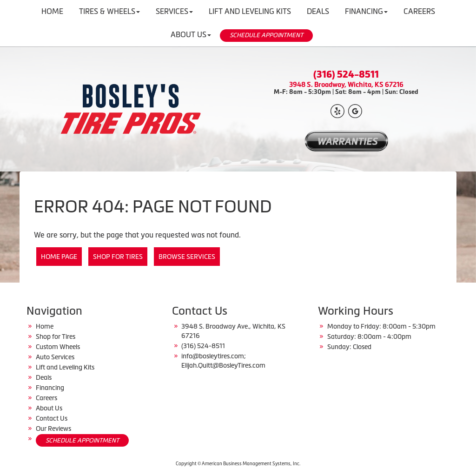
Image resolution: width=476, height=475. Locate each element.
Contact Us (52, 418)
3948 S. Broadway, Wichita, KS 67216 (346, 84)
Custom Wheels (58, 347)
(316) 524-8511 (346, 74)
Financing (50, 388)
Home (45, 326)
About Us (191, 34)
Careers (46, 398)
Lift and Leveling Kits (65, 367)
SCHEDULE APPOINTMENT (266, 35)
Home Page (59, 257)
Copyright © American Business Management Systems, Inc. (238, 464)
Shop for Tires (118, 257)
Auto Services (55, 357)
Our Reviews (53, 429)
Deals (44, 377)
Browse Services (187, 257)
